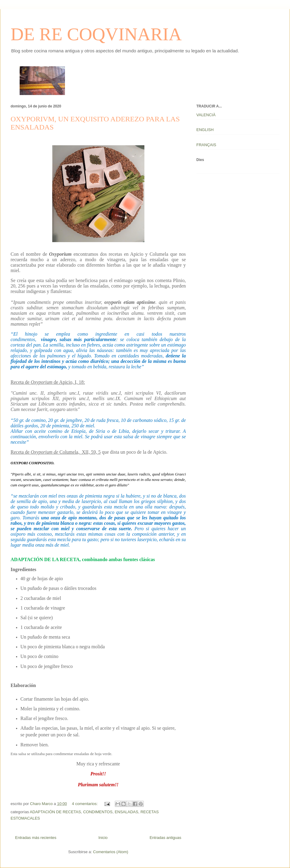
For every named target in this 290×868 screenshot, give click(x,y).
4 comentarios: (85, 804)
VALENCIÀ (206, 115)
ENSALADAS (127, 812)
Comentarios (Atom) (111, 852)
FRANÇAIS (206, 145)
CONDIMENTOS (98, 812)
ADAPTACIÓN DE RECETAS (55, 812)
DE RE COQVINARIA (96, 34)
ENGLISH (205, 130)
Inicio (103, 838)
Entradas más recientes (36, 838)
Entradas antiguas (165, 838)
